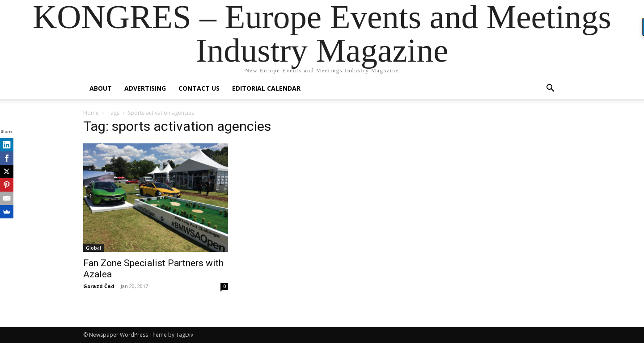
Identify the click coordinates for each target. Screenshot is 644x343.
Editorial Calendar (266, 88)
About (101, 88)
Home (91, 113)
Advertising (145, 88)
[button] (550, 89)
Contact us (199, 88)
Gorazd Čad (99, 286)
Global (93, 248)
